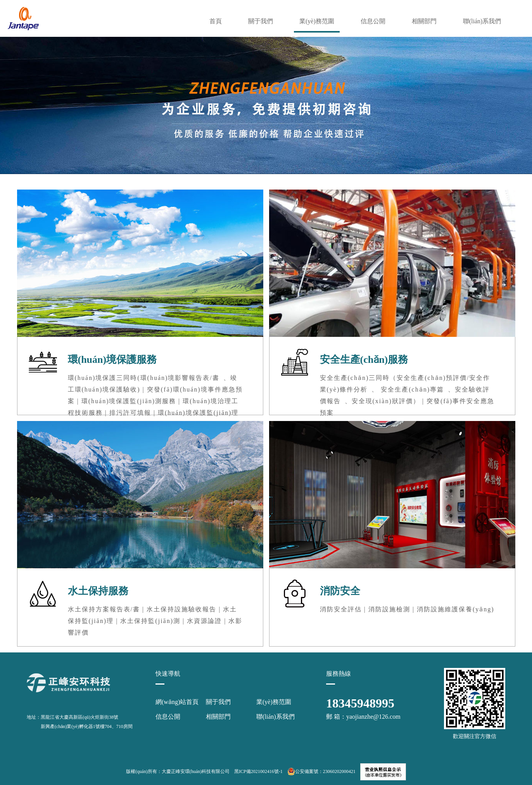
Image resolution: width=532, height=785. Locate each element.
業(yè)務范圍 (317, 21)
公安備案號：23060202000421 (321, 771)
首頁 (216, 21)
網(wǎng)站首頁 (177, 702)
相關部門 (424, 21)
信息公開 (373, 21)
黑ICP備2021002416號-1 (258, 771)
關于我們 (261, 21)
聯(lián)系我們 (482, 21)
